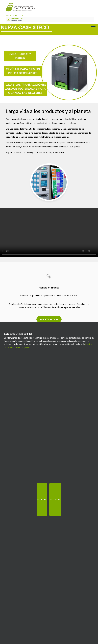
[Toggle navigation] (93, 28)
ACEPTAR (42, 499)
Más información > (49, 319)
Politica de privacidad (24, 347)
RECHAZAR (55, 499)
